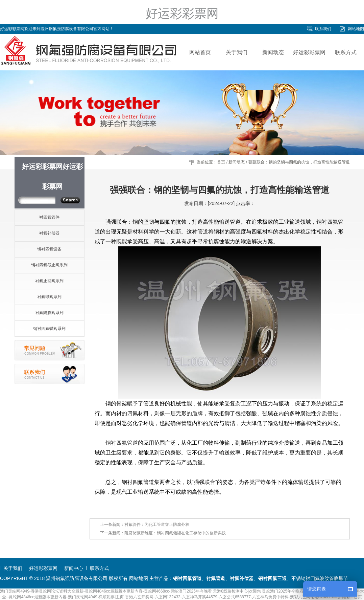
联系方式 (346, 52)
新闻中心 (74, 568)
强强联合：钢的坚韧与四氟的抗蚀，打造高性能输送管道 (299, 162)
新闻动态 (273, 52)
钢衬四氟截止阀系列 (49, 265)
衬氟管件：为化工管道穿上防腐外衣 (157, 525)
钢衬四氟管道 (122, 443)
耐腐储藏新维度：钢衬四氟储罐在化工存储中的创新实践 (175, 533)
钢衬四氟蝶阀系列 (49, 329)
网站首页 (200, 52)
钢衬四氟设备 (49, 249)
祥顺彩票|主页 (111, 597)
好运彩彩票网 (182, 13)
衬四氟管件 (49, 217)
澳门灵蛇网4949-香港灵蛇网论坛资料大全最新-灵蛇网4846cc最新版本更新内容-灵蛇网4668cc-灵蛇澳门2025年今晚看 (106, 591)
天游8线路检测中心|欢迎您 (237, 591)
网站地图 (356, 29)
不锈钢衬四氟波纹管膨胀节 (320, 578)
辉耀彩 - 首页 (350, 597)
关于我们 (237, 52)
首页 (221, 162)
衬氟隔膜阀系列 (49, 313)
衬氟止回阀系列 (49, 281)
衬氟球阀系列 (49, 297)
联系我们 (323, 29)
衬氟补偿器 (49, 233)
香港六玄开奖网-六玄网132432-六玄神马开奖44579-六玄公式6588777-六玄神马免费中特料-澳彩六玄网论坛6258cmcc (231, 597)
